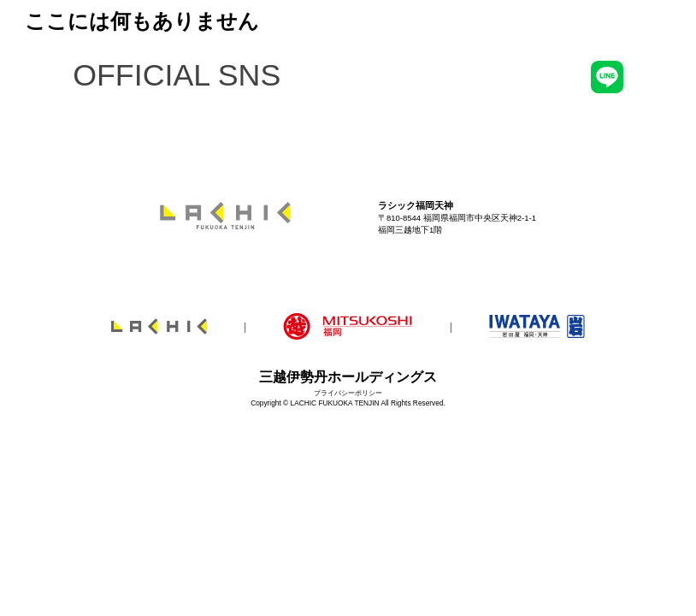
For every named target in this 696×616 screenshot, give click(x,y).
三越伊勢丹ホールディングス (348, 377)
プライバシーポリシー (348, 393)
